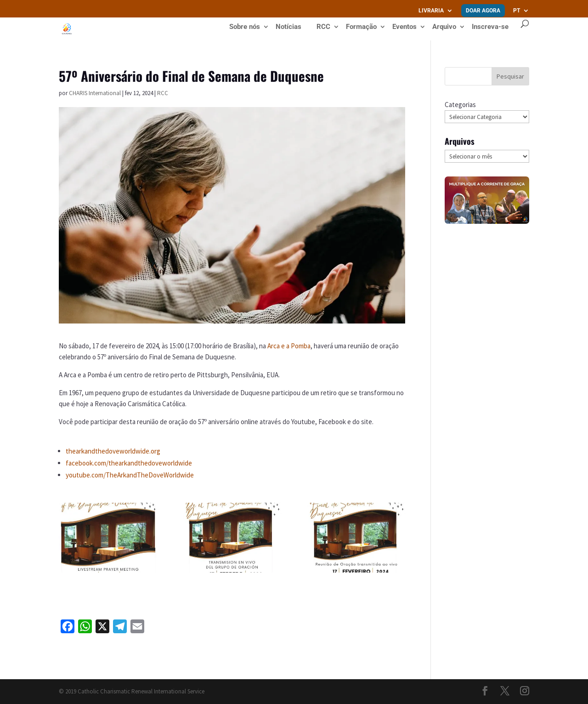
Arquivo (444, 27)
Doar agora (483, 11)
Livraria (431, 11)
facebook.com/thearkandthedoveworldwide (129, 463)
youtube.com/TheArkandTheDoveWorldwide (130, 475)
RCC (323, 27)
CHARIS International (95, 93)
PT (517, 11)
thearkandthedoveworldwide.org (113, 451)
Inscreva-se (490, 27)
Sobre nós (245, 27)
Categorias (460, 105)
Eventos (404, 27)
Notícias (288, 27)
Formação (361, 27)
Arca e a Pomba (289, 346)
